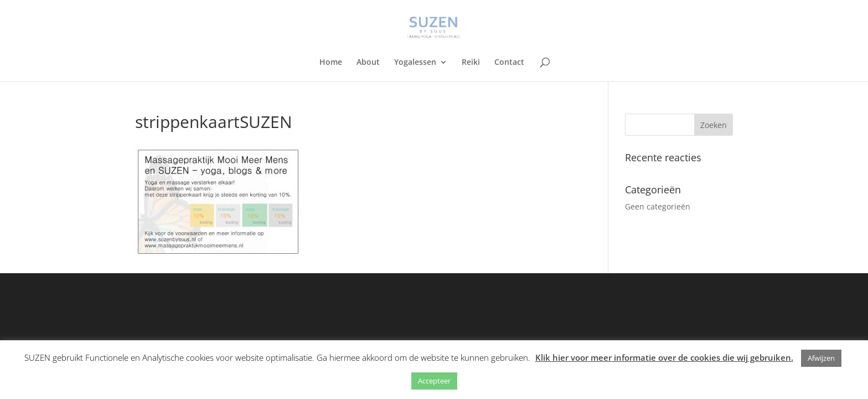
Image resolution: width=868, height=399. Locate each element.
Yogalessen (415, 63)
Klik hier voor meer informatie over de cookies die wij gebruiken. (664, 357)
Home (331, 63)
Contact (509, 63)
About (368, 63)
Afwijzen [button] (821, 358)
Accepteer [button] (434, 381)
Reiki (471, 63)
